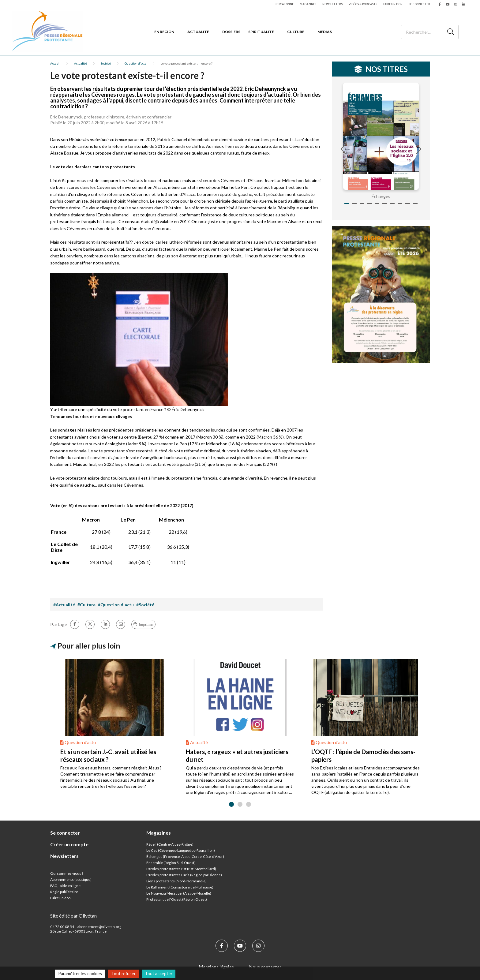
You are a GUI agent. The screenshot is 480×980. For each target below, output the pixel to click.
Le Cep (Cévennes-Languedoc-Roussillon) (181, 850)
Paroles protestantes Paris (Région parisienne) (184, 875)
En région (164, 32)
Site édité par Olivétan (73, 916)
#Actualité (64, 605)
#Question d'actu (116, 605)
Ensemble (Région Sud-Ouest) (171, 863)
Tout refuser (123, 973)
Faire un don (393, 4)
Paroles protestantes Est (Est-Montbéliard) (181, 869)
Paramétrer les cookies (80, 973)
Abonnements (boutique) (71, 879)
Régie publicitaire (64, 892)
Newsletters (332, 4)
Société (106, 63)
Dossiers (231, 32)
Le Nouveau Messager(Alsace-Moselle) (179, 893)
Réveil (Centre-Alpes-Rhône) (170, 844)
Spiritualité (261, 32)
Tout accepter (159, 973)
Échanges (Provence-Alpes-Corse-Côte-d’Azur (185, 857)
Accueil (55, 63)
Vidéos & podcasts (363, 4)
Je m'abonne (284, 4)
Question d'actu (136, 63)
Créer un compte (69, 844)
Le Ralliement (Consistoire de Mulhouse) (180, 887)
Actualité (198, 32)
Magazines (308, 4)
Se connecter (419, 4)
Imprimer (146, 624)
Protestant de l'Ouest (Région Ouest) (177, 899)
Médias (325, 32)
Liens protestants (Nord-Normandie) (176, 881)
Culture (296, 32)
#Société (145, 605)
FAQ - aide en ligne (65, 886)
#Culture (86, 605)
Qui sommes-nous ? (67, 873)
